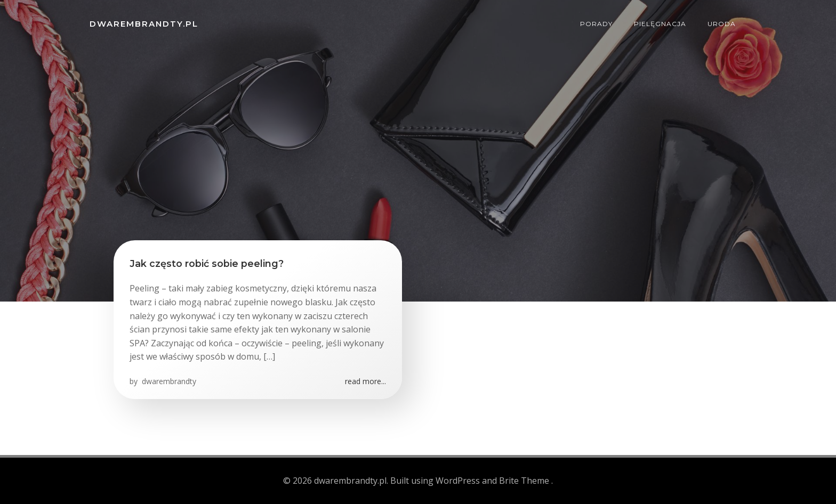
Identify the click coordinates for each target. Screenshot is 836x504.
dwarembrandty (168, 381)
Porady (596, 24)
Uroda (722, 24)
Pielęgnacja (660, 24)
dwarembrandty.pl (144, 24)
